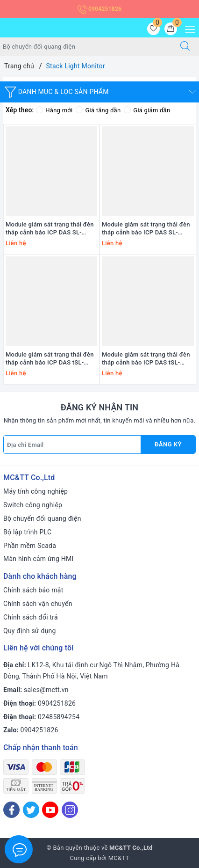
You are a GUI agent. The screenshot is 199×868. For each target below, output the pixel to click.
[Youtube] (50, 810)
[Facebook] (11, 810)
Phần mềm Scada (30, 546)
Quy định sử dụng (30, 631)
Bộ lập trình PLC (27, 532)
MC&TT (119, 858)
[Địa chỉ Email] (72, 445)
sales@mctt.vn (46, 690)
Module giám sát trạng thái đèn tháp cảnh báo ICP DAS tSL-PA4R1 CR (50, 359)
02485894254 (59, 717)
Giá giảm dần (147, 110)
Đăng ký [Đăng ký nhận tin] (168, 444)
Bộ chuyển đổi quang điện (42, 518)
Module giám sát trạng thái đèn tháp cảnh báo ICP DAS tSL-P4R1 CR (146, 359)
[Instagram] (70, 810)
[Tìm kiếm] (185, 47)
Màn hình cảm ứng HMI (39, 559)
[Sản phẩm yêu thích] (153, 29)
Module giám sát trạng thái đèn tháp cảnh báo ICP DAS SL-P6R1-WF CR (146, 229)
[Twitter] (31, 810)
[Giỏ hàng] (171, 29)
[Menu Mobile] (188, 28)
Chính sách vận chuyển (38, 604)
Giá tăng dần (98, 110)
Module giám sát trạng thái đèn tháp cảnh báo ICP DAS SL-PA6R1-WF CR (50, 229)
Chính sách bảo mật (33, 590)
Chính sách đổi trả (31, 617)
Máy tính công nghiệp (36, 491)
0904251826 (99, 9)
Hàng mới (54, 110)
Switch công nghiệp (33, 505)
